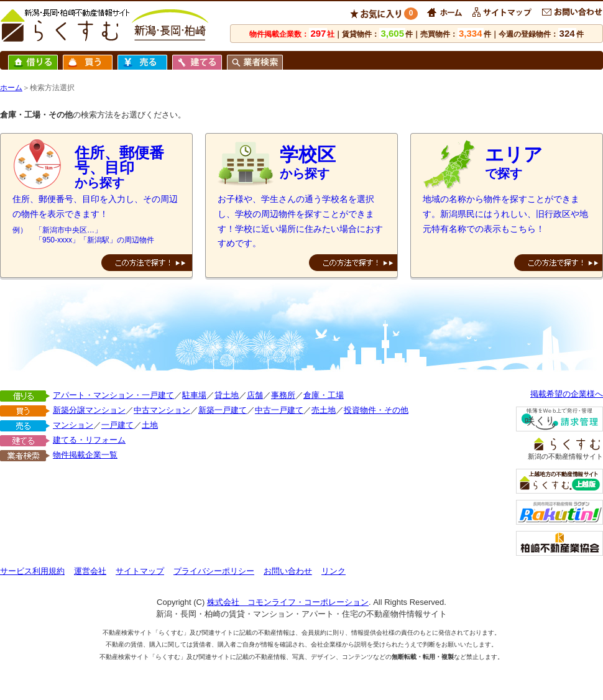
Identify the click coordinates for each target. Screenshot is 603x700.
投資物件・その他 (376, 410)
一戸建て (117, 425)
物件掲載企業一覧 (85, 455)
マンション (73, 425)
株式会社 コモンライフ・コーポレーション (288, 602)
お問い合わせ (288, 571)
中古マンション (162, 410)
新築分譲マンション (89, 410)
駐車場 (194, 395)
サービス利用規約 (32, 571)
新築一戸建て (223, 410)
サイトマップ (140, 571)
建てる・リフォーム (89, 440)
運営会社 (90, 571)
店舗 (255, 395)
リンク (334, 571)
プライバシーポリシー (214, 571)
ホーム (11, 88)
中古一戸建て (279, 410)
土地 (150, 425)
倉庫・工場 (324, 395)
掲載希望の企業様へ (567, 394)
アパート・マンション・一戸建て (113, 395)
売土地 (324, 410)
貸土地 (227, 395)
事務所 (283, 395)
